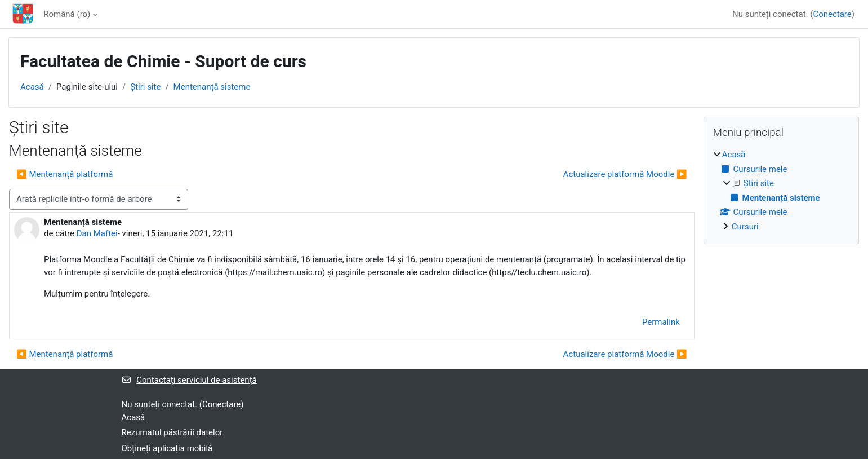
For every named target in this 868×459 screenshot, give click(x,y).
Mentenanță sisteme (212, 87)
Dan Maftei (97, 233)
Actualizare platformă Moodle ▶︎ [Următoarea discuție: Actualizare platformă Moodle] (625, 174)
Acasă (32, 87)
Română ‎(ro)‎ (67, 14)
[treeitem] (781, 191)
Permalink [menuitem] (661, 322)
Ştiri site (145, 87)
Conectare (832, 14)
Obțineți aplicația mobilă (167, 448)
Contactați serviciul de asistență (189, 380)
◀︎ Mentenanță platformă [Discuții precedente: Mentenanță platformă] (64, 174)
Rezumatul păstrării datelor (172, 432)
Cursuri (745, 227)
